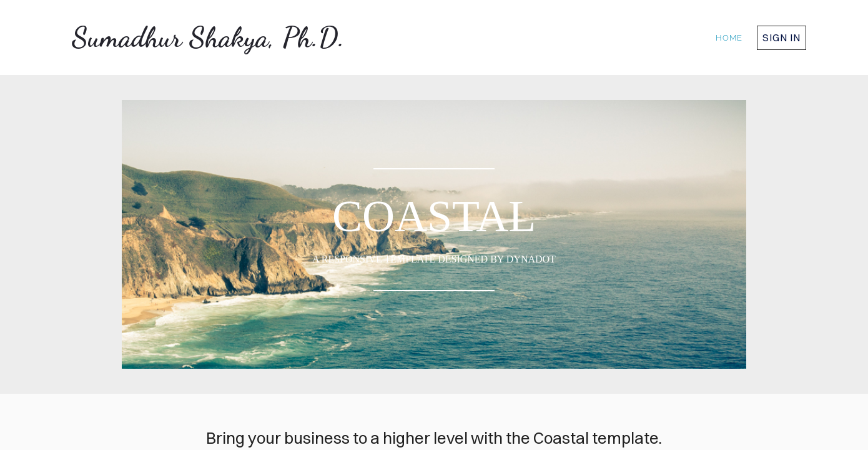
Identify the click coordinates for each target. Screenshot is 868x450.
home (729, 38)
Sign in (782, 37)
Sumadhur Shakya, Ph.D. (208, 37)
